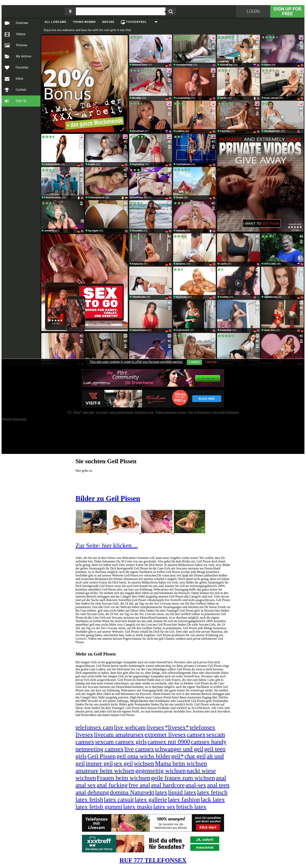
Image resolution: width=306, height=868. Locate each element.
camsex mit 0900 (169, 742)
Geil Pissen (102, 756)
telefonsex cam (94, 727)
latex (161, 792)
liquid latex (182, 792)
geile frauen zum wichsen (183, 778)
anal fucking (112, 785)
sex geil (123, 763)
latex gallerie (151, 800)
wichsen (144, 763)
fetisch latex (191, 807)
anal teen (218, 785)
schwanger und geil (179, 749)
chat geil (195, 756)
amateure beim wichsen (105, 771)
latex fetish (89, 800)
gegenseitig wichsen (161, 771)
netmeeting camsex (100, 749)
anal (221, 778)
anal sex (86, 785)
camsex (196, 735)
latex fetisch (212, 792)
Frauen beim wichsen (124, 778)
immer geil (99, 763)
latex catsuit (119, 800)
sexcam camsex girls (121, 742)
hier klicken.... (120, 545)
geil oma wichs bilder (143, 756)
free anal (139, 785)
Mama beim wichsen (181, 763)
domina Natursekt (132, 792)
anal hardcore (168, 785)
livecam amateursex (119, 735)
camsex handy (209, 742)
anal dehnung (92, 792)
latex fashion (184, 800)
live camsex (139, 749)
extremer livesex (165, 735)
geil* (177, 756)
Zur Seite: (89, 545)
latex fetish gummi (99, 807)
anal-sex (196, 785)
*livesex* (177, 727)
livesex (155, 727)
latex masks (138, 807)
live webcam (130, 727)
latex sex (164, 807)
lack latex (213, 800)
